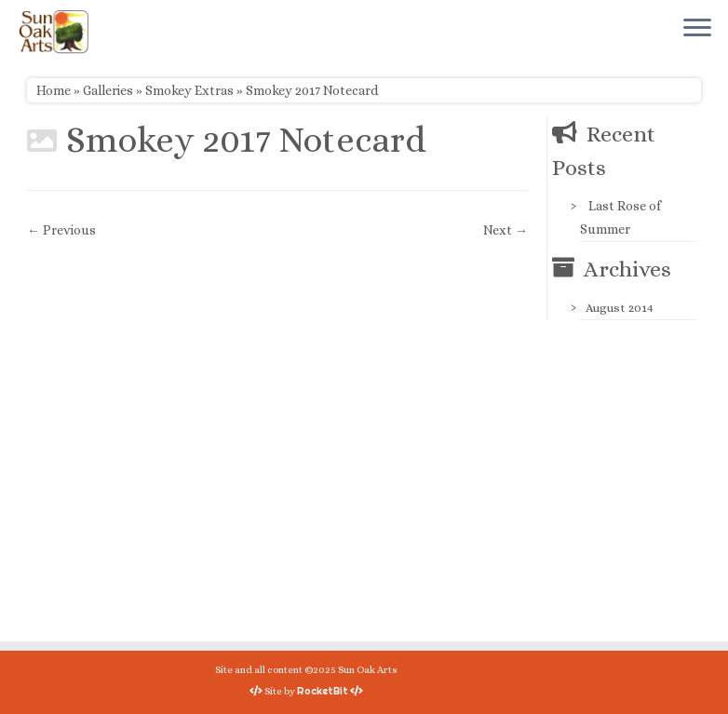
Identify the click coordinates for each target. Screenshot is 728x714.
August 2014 (620, 308)
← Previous (61, 230)
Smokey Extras (189, 90)
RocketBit (323, 691)
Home (54, 90)
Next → (506, 230)
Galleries (108, 90)
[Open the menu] (697, 29)
